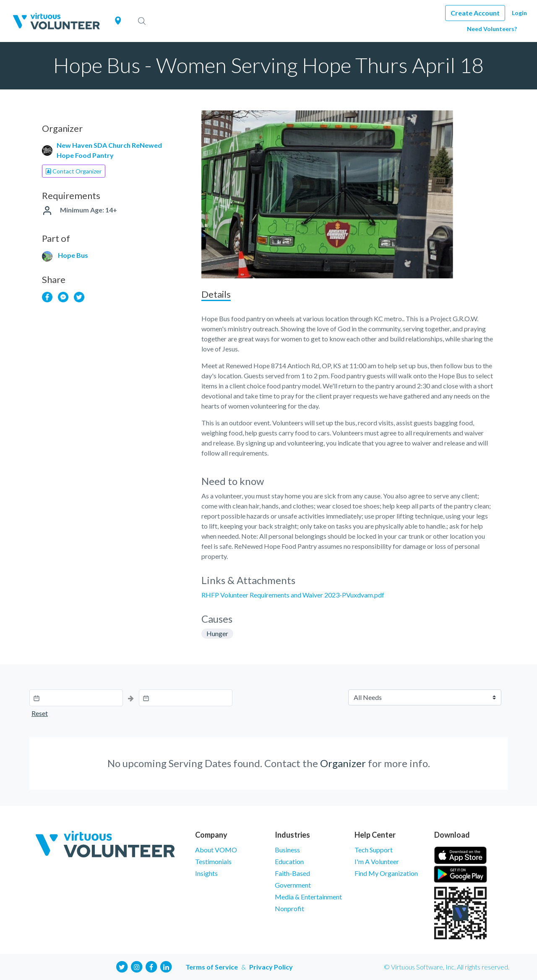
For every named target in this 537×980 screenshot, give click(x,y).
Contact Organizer (74, 171)
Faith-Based (292, 873)
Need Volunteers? (492, 29)
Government (293, 885)
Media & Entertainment (308, 897)
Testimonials (213, 861)
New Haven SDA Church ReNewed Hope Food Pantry (109, 150)
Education (289, 861)
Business (287, 850)
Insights (206, 873)
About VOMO (216, 850)
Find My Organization (386, 873)
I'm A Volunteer (377, 861)
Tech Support (374, 850)
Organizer (343, 763)
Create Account (475, 13)
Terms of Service (212, 967)
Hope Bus (73, 255)
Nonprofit (289, 908)
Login (519, 13)
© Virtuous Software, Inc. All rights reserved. (447, 967)
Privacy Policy (271, 967)
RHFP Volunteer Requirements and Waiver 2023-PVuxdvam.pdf (293, 595)
